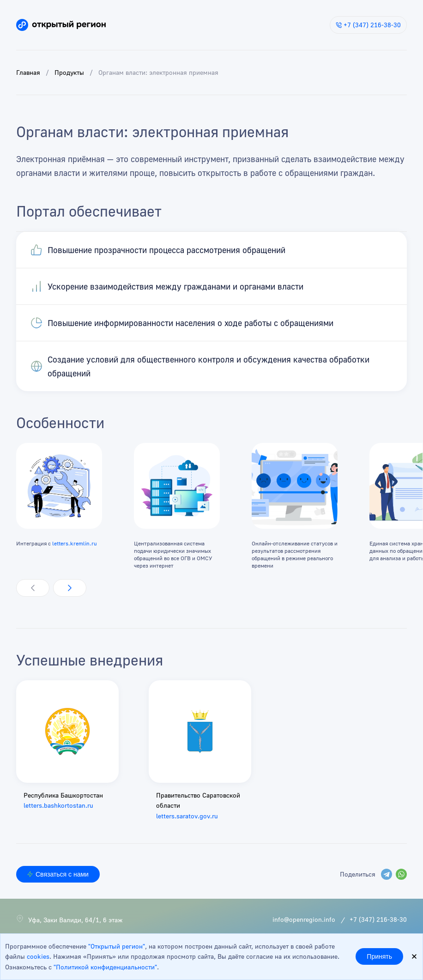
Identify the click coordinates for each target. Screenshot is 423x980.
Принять (379, 956)
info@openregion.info (304, 919)
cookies (38, 956)
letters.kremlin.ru (75, 543)
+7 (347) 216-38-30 (368, 25)
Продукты (69, 72)
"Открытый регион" (117, 946)
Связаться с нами (58, 874)
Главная (28, 72)
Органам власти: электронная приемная (158, 72)
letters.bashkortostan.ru (58, 805)
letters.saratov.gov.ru (187, 816)
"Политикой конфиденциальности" (105, 967)
